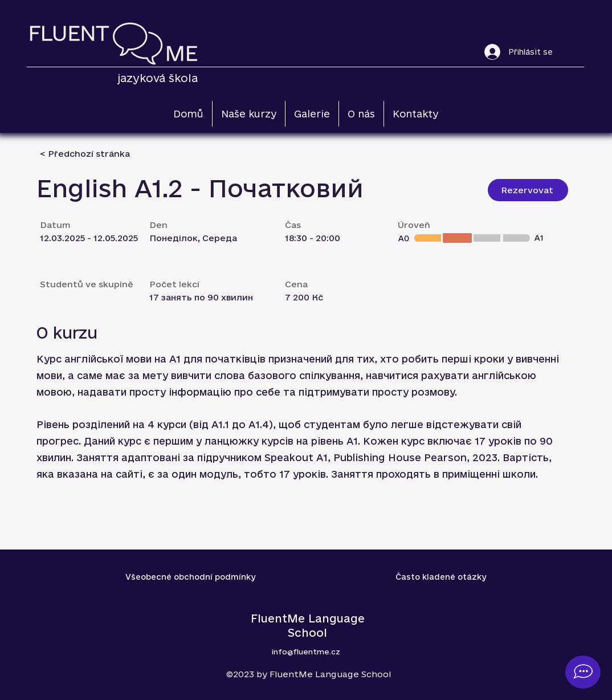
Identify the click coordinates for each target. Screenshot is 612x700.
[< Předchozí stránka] (85, 154)
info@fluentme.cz (306, 652)
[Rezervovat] (528, 190)
